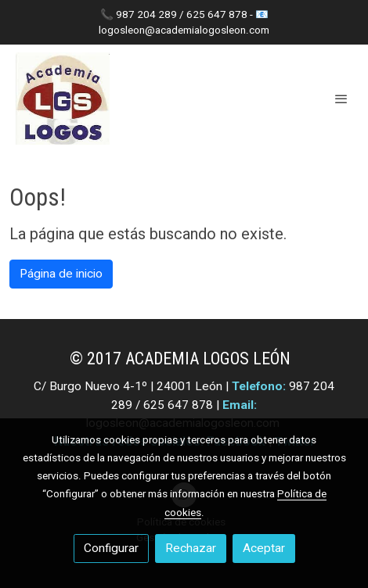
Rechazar (191, 548)
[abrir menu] (341, 99)
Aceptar (264, 548)
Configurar (111, 548)
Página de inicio (61, 274)
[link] (63, 99)
